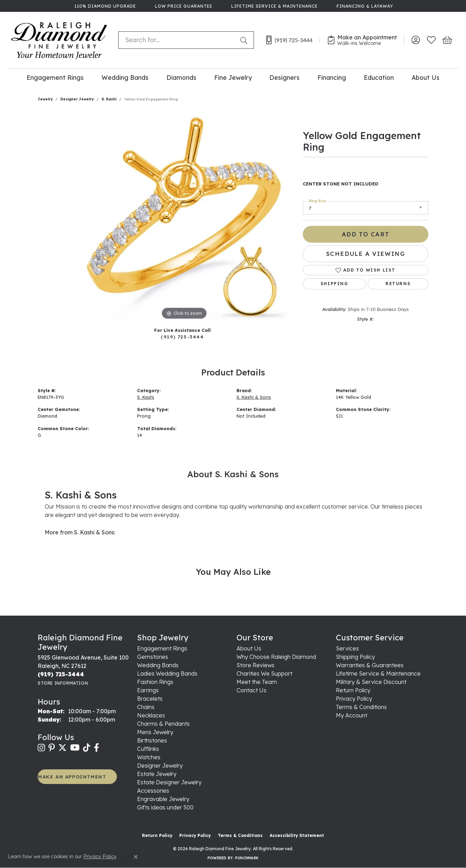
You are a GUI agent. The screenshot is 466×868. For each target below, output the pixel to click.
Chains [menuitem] (146, 707)
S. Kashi (109, 99)
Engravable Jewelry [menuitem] (163, 799)
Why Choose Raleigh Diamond (276, 657)
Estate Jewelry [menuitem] (157, 774)
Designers (284, 77)
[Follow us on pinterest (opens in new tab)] (52, 748)
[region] (184, 217)
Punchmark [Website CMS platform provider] (247, 858)
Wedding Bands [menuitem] (158, 665)
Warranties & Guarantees (370, 665)
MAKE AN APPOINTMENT (72, 776)
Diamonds (181, 77)
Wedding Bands (125, 77)
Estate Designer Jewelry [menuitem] (169, 782)
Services (347, 648)
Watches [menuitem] (149, 757)
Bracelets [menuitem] (150, 699)
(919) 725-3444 (182, 337)
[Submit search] (245, 40)
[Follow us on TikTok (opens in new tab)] (87, 748)
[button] (416, 40)
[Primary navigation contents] (233, 77)
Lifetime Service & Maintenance (378, 673)
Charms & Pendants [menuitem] (163, 724)
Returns (398, 284)
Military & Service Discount (371, 682)
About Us (426, 77)
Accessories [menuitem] (153, 791)
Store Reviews (255, 665)
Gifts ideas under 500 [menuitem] (165, 807)
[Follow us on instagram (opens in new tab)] (41, 748)
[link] (104, 6)
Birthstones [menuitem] (152, 740)
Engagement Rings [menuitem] (162, 648)
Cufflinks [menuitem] (148, 749)
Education (379, 77)
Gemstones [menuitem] (153, 657)
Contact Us (251, 690)
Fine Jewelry (233, 77)
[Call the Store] (61, 674)
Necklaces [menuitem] (151, 715)
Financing (332, 77)
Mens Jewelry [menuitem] (155, 732)
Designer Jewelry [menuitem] (160, 766)
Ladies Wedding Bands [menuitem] (167, 673)
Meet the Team (257, 682)
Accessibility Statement (297, 835)
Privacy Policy (354, 699)
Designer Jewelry (77, 99)
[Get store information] (63, 683)
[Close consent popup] (136, 857)
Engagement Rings (55, 77)
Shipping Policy (355, 657)
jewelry (45, 99)
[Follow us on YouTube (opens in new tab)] (75, 748)
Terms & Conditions (361, 707)
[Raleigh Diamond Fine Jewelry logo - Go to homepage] (59, 40)
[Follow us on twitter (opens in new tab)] (62, 748)
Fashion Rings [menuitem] (155, 682)
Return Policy (353, 690)
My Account (352, 715)
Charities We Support (264, 673)
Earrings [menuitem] (148, 690)
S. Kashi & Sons (254, 397)
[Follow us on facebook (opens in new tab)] (96, 748)
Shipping (335, 284)
